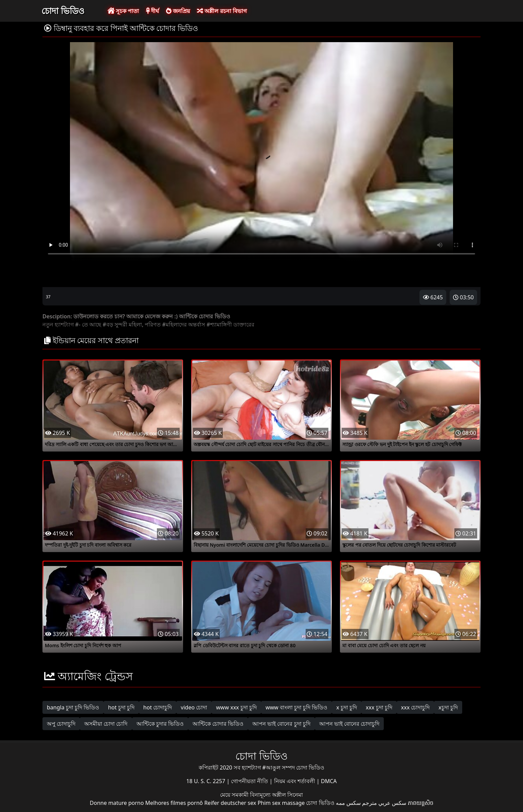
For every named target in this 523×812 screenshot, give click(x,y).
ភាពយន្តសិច (421, 803)
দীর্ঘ (152, 11)
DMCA (329, 781)
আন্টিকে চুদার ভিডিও (160, 724)
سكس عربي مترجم (384, 803)
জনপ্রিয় (178, 11)
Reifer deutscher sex (230, 803)
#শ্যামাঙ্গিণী (219, 324)
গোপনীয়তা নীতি (250, 781)
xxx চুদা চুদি (379, 707)
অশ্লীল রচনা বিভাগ (222, 11)
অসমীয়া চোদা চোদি (106, 724)
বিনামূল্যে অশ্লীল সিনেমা (276, 795)
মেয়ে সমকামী (235, 795)
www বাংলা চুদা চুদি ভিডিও (296, 707)
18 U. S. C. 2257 (206, 781)
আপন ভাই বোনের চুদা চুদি (281, 724)
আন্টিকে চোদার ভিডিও (218, 724)
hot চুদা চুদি (121, 707)
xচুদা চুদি (448, 707)
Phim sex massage (281, 803)
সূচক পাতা (123, 11)
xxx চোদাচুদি (416, 707)
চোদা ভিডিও (63, 11)
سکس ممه (348, 803)
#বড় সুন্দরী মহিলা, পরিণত (132, 324)
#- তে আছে (88, 324)
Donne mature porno (117, 803)
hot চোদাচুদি (158, 707)
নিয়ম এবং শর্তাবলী (295, 781)
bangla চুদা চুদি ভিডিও (73, 707)
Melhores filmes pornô (174, 803)
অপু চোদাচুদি (61, 724)
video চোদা (194, 707)
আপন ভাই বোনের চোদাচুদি (349, 724)
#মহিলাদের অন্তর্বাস (184, 324)
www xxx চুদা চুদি (236, 707)
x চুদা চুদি (347, 707)
